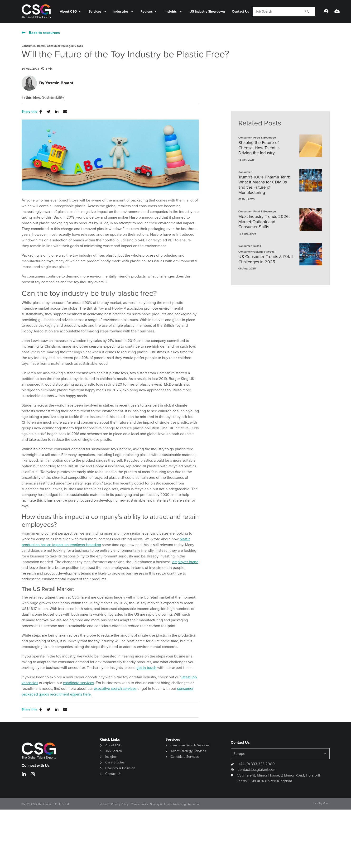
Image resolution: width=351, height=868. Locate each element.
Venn (326, 803)
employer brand (185, 562)
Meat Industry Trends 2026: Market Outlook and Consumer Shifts (264, 222)
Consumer (28, 46)
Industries (121, 12)
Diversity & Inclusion (120, 768)
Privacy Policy (120, 804)
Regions (147, 12)
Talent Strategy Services (188, 751)
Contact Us (240, 12)
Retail (41, 46)
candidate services (78, 683)
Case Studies (115, 762)
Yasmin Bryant (59, 83)
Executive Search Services (190, 745)
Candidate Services (185, 757)
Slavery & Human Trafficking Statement (175, 804)
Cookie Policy (139, 804)
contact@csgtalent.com (257, 770)
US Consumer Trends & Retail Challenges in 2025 (266, 259)
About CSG (68, 12)
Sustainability (53, 97)
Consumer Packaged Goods (65, 46)
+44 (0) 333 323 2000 (256, 764)
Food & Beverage (265, 138)
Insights (171, 12)
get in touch (146, 668)
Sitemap (104, 804)
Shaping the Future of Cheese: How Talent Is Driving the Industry (259, 148)
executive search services (115, 688)
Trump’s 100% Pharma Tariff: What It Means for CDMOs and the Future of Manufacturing (264, 185)
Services (95, 12)
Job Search (114, 751)
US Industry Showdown (207, 12)
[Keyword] (276, 12)
